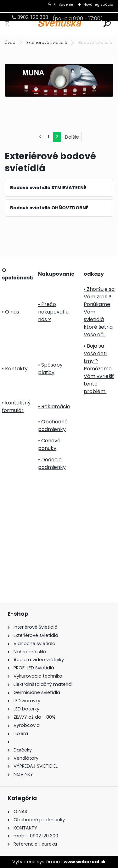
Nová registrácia (98, 4)
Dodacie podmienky (52, 463)
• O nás (11, 312)
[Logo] (59, 24)
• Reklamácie (54, 407)
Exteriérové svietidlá (47, 42)
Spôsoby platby (50, 369)
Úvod (10, 42)
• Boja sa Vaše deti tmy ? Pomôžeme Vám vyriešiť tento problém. (99, 369)
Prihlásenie (63, 4)
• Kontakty (15, 369)
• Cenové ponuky (49, 444)
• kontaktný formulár (16, 407)
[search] (107, 24)
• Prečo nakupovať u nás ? (53, 312)
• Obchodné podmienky (53, 425)
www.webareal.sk (85, 862)
